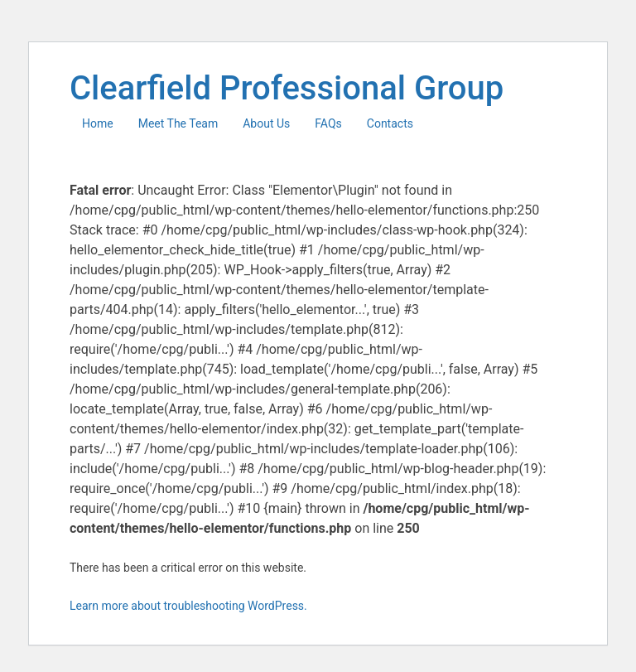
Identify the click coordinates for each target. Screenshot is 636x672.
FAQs (328, 123)
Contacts (390, 123)
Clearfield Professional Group (287, 88)
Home (98, 123)
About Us (266, 123)
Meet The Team (178, 123)
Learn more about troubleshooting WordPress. (188, 606)
